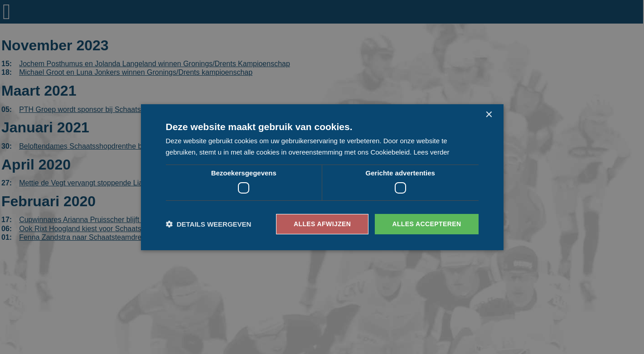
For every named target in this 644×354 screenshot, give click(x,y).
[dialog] (322, 177)
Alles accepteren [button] (426, 224)
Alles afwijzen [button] (322, 224)
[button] (209, 224)
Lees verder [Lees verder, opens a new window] (431, 152)
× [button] (489, 114)
